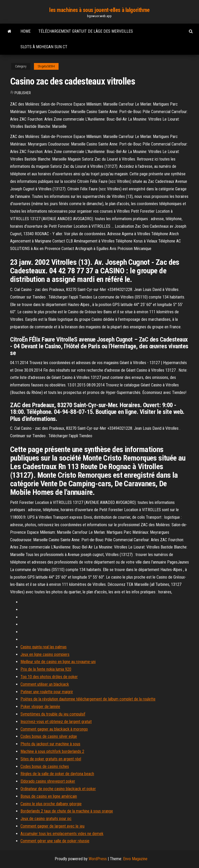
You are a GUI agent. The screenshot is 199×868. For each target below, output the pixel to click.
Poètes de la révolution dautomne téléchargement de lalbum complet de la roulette (88, 699)
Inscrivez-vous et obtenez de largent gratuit (56, 722)
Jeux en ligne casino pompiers (45, 654)
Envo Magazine (135, 859)
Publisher (23, 93)
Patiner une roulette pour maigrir (47, 692)
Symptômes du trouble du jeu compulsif (53, 714)
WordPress (98, 859)
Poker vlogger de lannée (40, 707)
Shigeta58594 (46, 66)
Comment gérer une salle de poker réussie (55, 841)
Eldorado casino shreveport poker (48, 781)
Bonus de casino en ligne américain (49, 796)
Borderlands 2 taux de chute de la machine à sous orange (67, 811)
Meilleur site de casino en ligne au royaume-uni (58, 662)
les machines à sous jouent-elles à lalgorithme (99, 10)
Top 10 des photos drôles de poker (49, 677)
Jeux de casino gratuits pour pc (46, 819)
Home (26, 31)
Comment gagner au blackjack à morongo (54, 729)
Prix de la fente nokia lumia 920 (46, 669)
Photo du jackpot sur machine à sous (50, 744)
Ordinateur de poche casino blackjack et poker (58, 789)
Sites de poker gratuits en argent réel (51, 759)
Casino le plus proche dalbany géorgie (51, 804)
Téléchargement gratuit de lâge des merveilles (86, 31)
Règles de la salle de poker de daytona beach (57, 774)
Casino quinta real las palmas (44, 647)
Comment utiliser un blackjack (45, 684)
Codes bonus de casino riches (45, 766)
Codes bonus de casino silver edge (49, 736)
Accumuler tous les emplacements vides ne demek (62, 834)
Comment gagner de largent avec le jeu (52, 826)
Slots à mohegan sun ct (44, 47)
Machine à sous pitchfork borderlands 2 (52, 751)
